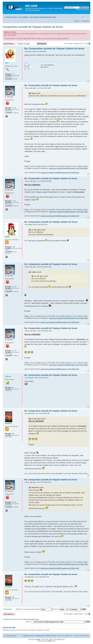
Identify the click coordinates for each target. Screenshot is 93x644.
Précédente (8, 609)
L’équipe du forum (28, 636)
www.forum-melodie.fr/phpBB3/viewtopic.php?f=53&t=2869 (68, 168)
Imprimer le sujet (83, 17)
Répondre (9, 44)
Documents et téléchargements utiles (43, 17)
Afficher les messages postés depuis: (34, 609)
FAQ (77, 21)
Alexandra (31, 414)
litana (30, 52)
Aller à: (28, 622)
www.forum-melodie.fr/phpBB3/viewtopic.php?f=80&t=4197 (60, 172)
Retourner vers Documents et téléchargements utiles (22, 619)
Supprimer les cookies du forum (46, 636)
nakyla (30, 225)
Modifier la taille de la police (87, 17)
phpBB (38, 639)
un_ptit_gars (32, 88)
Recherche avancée (82, 10)
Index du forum (12, 17)
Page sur (78, 43)
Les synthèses (23, 17)
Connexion (85, 21)
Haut (88, 81)
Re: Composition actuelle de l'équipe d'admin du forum (54, 49)
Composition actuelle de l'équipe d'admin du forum (33, 27)
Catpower (31, 378)
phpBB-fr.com (51, 641)
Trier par (61, 609)
